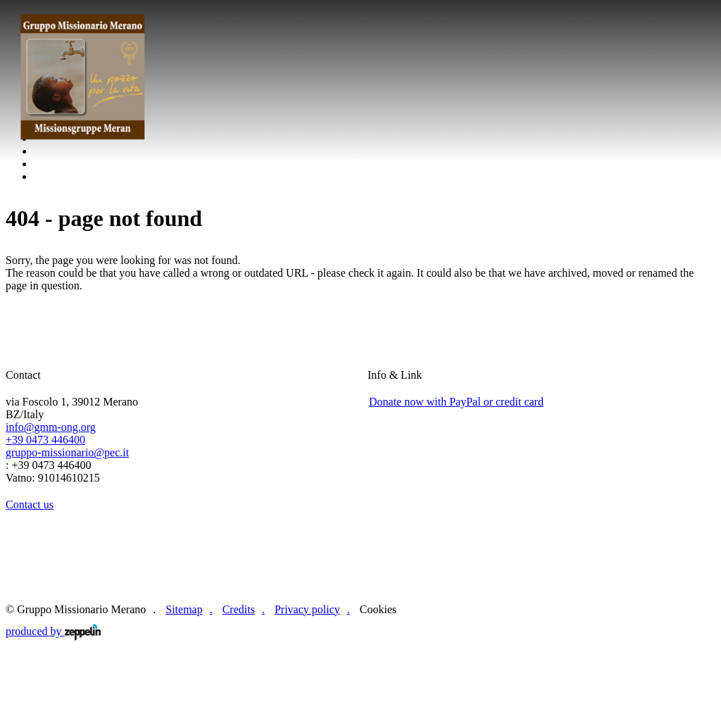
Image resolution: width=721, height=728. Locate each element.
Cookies (378, 609)
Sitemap (184, 609)
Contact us (30, 504)
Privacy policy (307, 609)
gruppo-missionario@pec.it (67, 452)
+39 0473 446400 (45, 440)
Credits (239, 609)
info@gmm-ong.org (51, 427)
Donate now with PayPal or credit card (456, 402)
